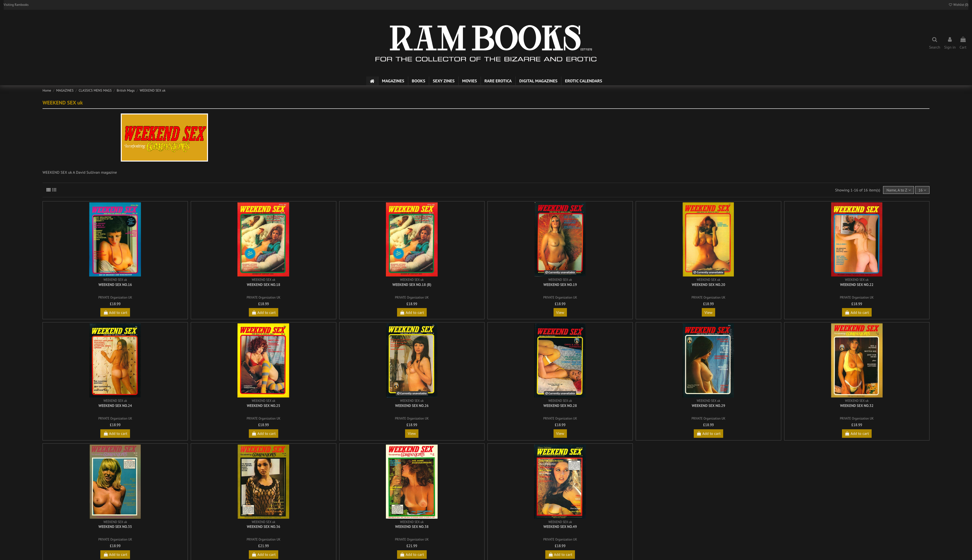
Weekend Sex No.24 (115, 406)
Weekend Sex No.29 (709, 406)
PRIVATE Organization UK (115, 297)
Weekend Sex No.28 (560, 406)
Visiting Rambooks (16, 5)
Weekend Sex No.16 (115, 285)
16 (922, 190)
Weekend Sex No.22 (857, 285)
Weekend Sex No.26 (412, 406)
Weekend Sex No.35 (115, 527)
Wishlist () (958, 5)
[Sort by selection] (898, 190)
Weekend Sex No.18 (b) (412, 285)
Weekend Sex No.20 (709, 285)
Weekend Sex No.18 (264, 285)
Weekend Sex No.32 (857, 406)
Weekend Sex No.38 (412, 527)
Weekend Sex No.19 (560, 285)
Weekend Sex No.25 (264, 406)
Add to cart (115, 312)
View (560, 312)
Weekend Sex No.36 (264, 527)
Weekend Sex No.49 (560, 527)
